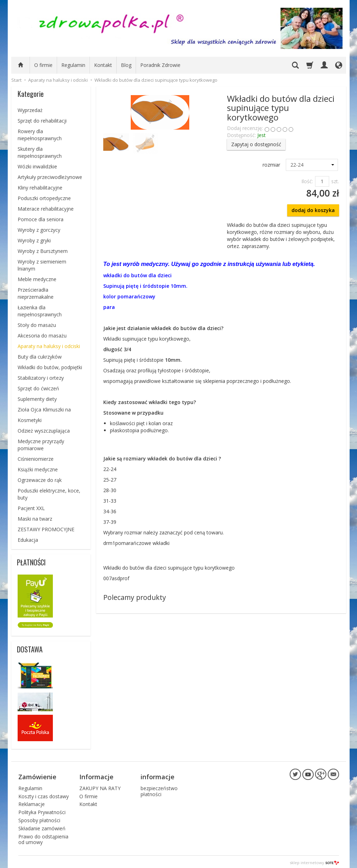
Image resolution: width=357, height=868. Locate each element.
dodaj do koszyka (313, 210)
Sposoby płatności (39, 819)
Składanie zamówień (42, 827)
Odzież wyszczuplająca (44, 431)
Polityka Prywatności (42, 810)
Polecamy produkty (135, 597)
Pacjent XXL (31, 508)
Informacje (96, 776)
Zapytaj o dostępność (256, 144)
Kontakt (103, 65)
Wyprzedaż (30, 110)
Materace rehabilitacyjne (46, 209)
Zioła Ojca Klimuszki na (44, 410)
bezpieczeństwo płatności (159, 789)
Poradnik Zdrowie (160, 65)
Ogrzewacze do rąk (40, 480)
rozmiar (271, 165)
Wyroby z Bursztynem (43, 251)
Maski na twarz (35, 519)
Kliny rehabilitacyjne (40, 188)
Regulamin (73, 65)
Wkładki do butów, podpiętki (50, 367)
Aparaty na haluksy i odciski (49, 346)
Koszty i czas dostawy (44, 794)
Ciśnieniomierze (36, 459)
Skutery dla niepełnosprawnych (40, 152)
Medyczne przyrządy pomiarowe (41, 445)
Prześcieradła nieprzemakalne (36, 293)
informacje (158, 776)
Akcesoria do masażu (42, 336)
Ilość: (307, 181)
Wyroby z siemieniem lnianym (42, 265)
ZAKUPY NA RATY (100, 786)
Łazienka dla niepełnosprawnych (40, 311)
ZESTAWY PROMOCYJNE (46, 529)
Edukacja (28, 540)
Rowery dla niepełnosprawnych (40, 135)
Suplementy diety (37, 399)
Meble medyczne (37, 279)
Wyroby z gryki (34, 240)
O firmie (43, 65)
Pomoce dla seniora (41, 219)
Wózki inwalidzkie (37, 166)
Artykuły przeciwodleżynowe (50, 177)
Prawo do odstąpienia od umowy (43, 837)
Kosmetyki (30, 420)
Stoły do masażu (37, 325)
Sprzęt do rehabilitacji (42, 121)
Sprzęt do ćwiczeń (38, 388)
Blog (126, 65)
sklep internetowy (314, 861)
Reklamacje (32, 802)
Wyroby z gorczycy (39, 230)
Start (16, 80)
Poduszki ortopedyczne (44, 198)
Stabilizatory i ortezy (41, 378)
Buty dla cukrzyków (40, 357)
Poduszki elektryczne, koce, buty (49, 494)
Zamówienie (37, 776)
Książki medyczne (38, 469)
